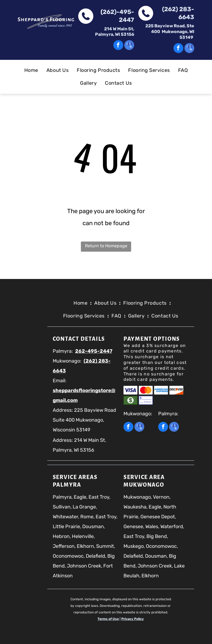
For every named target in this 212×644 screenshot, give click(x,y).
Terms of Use (108, 619)
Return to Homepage (106, 246)
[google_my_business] (129, 46)
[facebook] (118, 46)
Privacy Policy (132, 619)
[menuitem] (31, 70)
